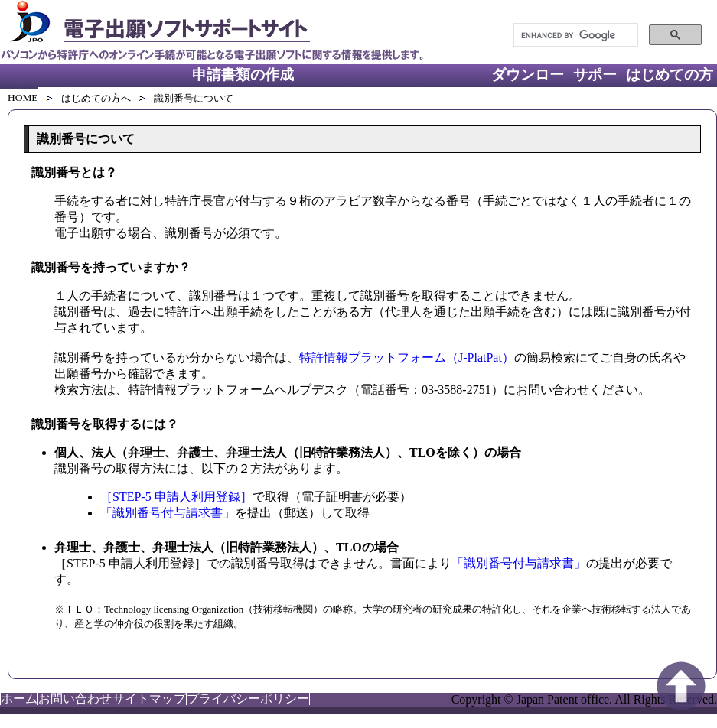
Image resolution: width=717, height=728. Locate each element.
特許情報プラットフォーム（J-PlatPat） (407, 357)
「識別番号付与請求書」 (168, 513)
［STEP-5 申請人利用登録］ (176, 497)
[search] (574, 35)
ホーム (19, 699)
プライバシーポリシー (248, 699)
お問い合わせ (75, 699)
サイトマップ (149, 699)
